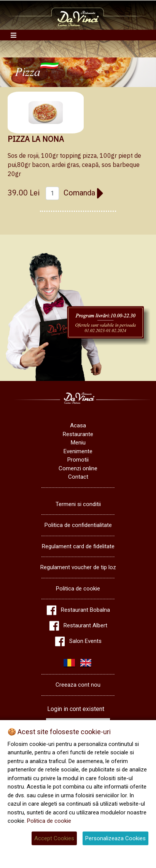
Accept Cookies (54, 838)
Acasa (78, 425)
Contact (78, 477)
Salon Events (85, 641)
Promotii (78, 460)
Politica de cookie (78, 589)
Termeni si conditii (78, 504)
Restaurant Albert (85, 625)
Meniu (78, 443)
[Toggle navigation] (14, 35)
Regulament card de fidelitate (78, 546)
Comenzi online (78, 468)
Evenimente (78, 451)
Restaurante (78, 434)
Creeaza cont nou (78, 685)
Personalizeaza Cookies (115, 838)
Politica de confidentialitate (78, 525)
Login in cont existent (76, 709)
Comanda (84, 193)
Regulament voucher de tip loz (78, 567)
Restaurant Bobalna (85, 610)
